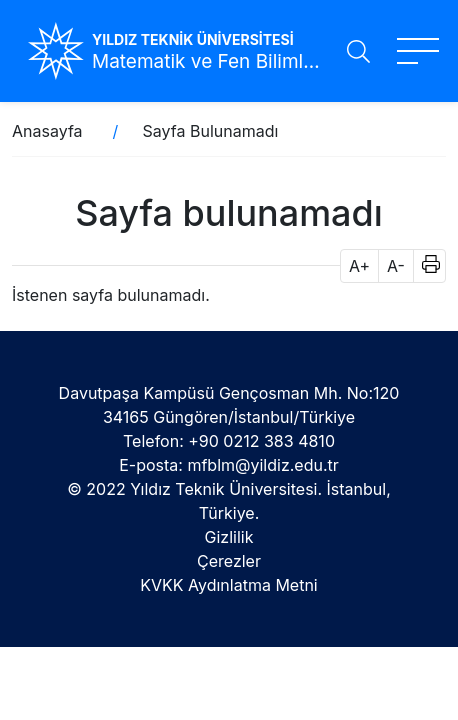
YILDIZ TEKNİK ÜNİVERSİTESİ (193, 39)
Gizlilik (229, 537)
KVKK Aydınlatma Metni (228, 585)
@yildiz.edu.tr (287, 465)
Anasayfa (47, 131)
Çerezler (229, 561)
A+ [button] (359, 266)
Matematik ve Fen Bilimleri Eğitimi (211, 61)
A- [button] (396, 266)
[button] (424, 266)
